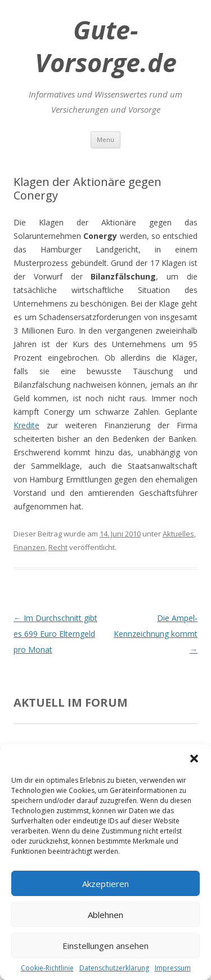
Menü (105, 139)
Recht (58, 547)
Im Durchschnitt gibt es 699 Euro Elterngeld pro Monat (55, 634)
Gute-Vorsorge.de (106, 46)
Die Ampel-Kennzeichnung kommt (156, 634)
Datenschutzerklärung (114, 968)
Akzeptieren (105, 884)
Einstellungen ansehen (105, 946)
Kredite (26, 425)
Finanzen (29, 547)
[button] (194, 759)
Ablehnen (105, 915)
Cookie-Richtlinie (47, 968)
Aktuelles (178, 534)
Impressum (173, 968)
